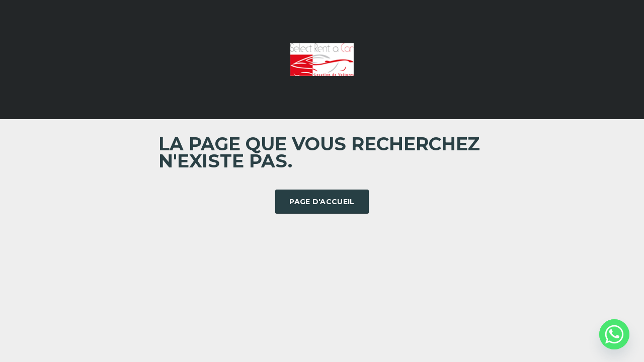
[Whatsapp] (614, 334)
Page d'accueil (322, 202)
